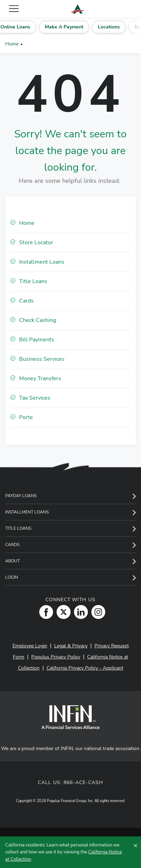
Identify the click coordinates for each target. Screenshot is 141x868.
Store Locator (36, 242)
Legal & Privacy (71, 646)
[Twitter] (62, 612)
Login (12, 577)
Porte (26, 417)
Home (12, 44)
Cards (26, 301)
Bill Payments (37, 340)
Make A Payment (74, 27)
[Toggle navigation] (14, 9)
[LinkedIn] (79, 612)
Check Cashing (38, 320)
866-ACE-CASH (83, 782)
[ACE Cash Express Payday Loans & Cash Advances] (78, 9)
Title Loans (33, 281)
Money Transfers (40, 378)
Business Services (42, 359)
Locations (118, 27)
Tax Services (35, 398)
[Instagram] (97, 612)
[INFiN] (70, 717)
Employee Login (30, 646)
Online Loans (26, 27)
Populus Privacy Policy (56, 657)
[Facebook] (44, 612)
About (13, 561)
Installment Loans (42, 262)
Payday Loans (21, 496)
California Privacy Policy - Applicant (85, 668)
